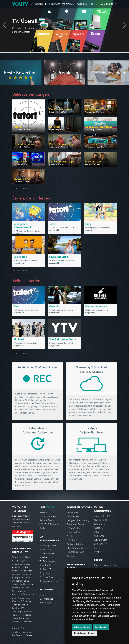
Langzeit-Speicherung (78, 520)
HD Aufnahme (74, 528)
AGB (42, 595)
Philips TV (99, 552)
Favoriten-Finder (75, 524)
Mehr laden (21, 188)
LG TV (97, 548)
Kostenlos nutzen (49, 581)
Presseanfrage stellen (105, 565)
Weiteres (82, 4)
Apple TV (99, 528)
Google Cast (101, 540)
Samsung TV (100, 544)
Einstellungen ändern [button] (84, 633)
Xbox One (99, 536)
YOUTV (20, 4)
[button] (115, 4)
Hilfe (94, 4)
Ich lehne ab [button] (101, 627)
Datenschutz (46, 599)
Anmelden (107, 4)
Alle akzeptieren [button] (82, 627)
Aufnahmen (69, 4)
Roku (97, 532)
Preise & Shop (47, 577)
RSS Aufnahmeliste (77, 548)
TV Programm (52, 4)
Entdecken (37, 4)
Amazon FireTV (102, 516)
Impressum (45, 603)
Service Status (47, 520)
